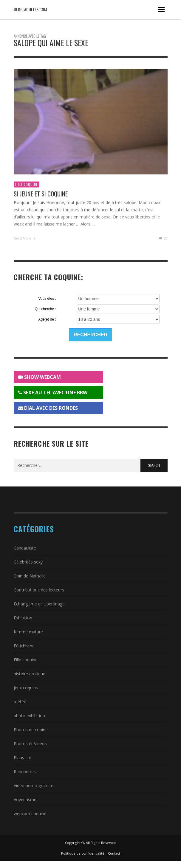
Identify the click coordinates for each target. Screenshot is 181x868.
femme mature (28, 632)
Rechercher (90, 335)
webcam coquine (30, 813)
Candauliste (25, 548)
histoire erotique (30, 674)
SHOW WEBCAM (40, 377)
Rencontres (25, 772)
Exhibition (23, 618)
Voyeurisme (25, 799)
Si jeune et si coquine (41, 195)
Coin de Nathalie (30, 576)
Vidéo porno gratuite (34, 785)
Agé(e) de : (47, 319)
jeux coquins (26, 688)
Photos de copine (31, 730)
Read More (25, 240)
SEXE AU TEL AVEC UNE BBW (53, 393)
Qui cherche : (45, 309)
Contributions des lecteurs (39, 590)
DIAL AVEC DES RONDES (48, 408)
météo (20, 702)
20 (163, 240)
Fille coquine (27, 186)
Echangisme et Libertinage (39, 604)
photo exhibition (29, 716)
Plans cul (22, 758)
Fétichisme (24, 646)
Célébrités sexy (28, 562)
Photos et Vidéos (30, 744)
